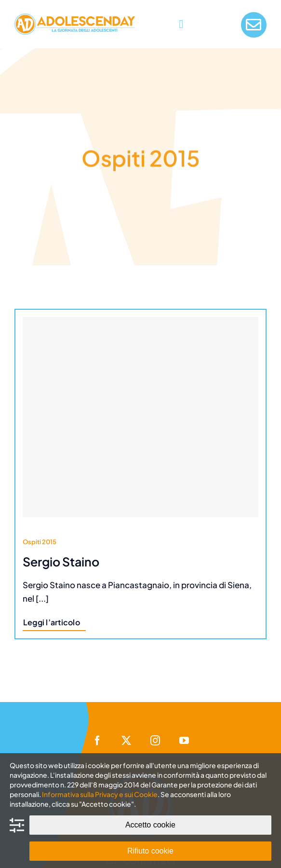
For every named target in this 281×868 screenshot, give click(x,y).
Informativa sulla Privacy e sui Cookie (100, 794)
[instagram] (155, 741)
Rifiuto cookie (150, 851)
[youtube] (184, 741)
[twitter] (126, 741)
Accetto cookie (150, 825)
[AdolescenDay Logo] (75, 17)
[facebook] (97, 741)
